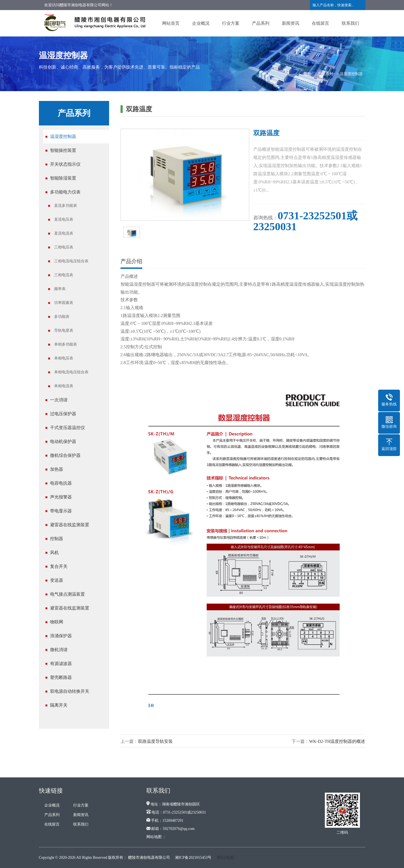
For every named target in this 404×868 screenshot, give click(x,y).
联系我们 (350, 23)
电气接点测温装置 (67, 594)
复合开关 (59, 566)
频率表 (60, 289)
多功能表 (62, 317)
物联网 (57, 622)
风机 (54, 552)
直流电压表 (64, 219)
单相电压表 (64, 358)
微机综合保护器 (65, 455)
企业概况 (201, 23)
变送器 (57, 580)
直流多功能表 (66, 206)
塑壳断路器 (61, 677)
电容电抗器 (61, 483)
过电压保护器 (63, 414)
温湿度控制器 (351, 74)
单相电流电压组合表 (71, 372)
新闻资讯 (291, 23)
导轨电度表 (64, 330)
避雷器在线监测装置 (70, 525)
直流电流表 (64, 233)
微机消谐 (59, 650)
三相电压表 (64, 247)
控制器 (57, 539)
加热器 (57, 469)
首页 (307, 74)
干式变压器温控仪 (67, 428)
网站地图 (226, 858)
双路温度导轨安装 (155, 741)
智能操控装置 (63, 150)
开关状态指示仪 (65, 164)
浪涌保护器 (61, 636)
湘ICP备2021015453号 (193, 858)
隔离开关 (59, 705)
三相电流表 (64, 275)
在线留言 (320, 23)
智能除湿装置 (63, 178)
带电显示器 (61, 511)
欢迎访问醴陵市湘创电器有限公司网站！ (79, 5)
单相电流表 (64, 386)
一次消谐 (59, 400)
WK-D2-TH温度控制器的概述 (337, 741)
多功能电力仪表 (65, 192)
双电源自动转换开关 (70, 691)
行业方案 (231, 23)
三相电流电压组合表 (71, 261)
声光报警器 (61, 497)
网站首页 (171, 23)
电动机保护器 (63, 441)
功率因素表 (64, 303)
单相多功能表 (66, 344)
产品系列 (261, 23)
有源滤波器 (61, 664)
